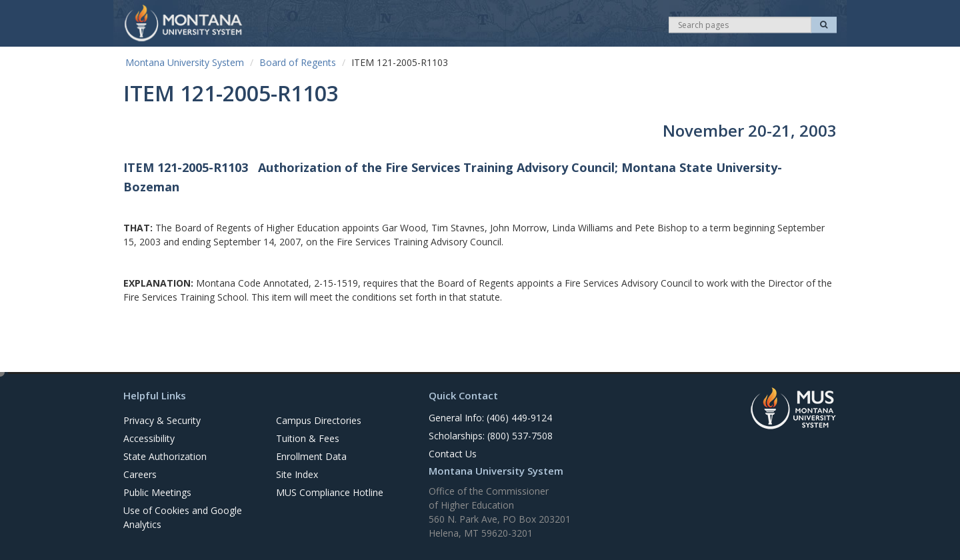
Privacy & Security (162, 420)
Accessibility (149, 438)
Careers (140, 474)
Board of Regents (298, 62)
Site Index (297, 474)
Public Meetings (157, 492)
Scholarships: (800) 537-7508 (491, 436)
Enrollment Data (311, 456)
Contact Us (453, 454)
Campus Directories (319, 420)
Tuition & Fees (308, 438)
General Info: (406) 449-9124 (490, 418)
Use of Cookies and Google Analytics (183, 517)
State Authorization (165, 456)
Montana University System (185, 62)
